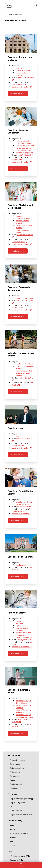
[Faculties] (12, 837)
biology (18, 621)
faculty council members (21, 87)
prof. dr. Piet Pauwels (24, 155)
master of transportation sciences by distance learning (25, 373)
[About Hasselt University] (18, 833)
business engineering (23, 143)
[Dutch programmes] (16, 811)
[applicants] (13, 788)
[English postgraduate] (17, 803)
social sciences (21, 565)
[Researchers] (13, 776)
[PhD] (10, 807)
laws (17, 436)
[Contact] (12, 845)
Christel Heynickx (18, 85)
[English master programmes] (20, 799)
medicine (19, 216)
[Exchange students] (16, 768)
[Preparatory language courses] (20, 815)
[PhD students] (14, 772)
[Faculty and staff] (16, 784)
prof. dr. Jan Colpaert (24, 640)
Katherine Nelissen (19, 242)
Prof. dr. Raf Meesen (23, 507)
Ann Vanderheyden (22, 510)
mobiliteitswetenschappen (25, 364)
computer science (22, 628)
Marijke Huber (17, 446)
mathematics (20, 630)
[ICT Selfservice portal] (19, 856)
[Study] (11, 825)
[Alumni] (11, 780)
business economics (23, 141)
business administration (24, 150)
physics (18, 626)
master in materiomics (24, 637)
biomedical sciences (23, 218)
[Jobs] (10, 841)
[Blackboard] (15, 860)
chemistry (19, 623)
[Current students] (15, 764)
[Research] (12, 829)
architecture (20, 68)
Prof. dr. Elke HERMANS (19, 721)
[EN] (6, 14)
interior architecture (23, 71)
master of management (24, 153)
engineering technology (24, 298)
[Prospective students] (16, 760)
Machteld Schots (18, 308)
